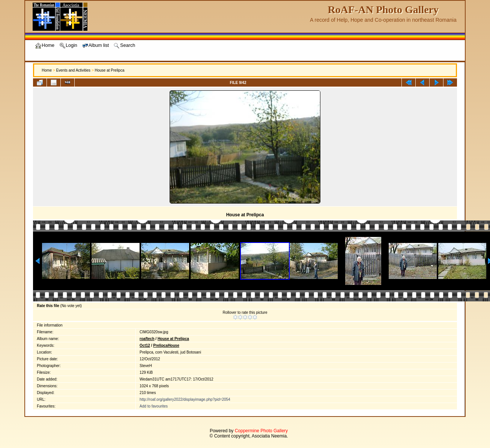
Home (47, 70)
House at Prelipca (110, 70)
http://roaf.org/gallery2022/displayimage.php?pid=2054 (185, 399)
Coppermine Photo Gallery (261, 431)
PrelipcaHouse (166, 345)
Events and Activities (73, 70)
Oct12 (145, 345)
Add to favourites (154, 406)
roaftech (147, 339)
